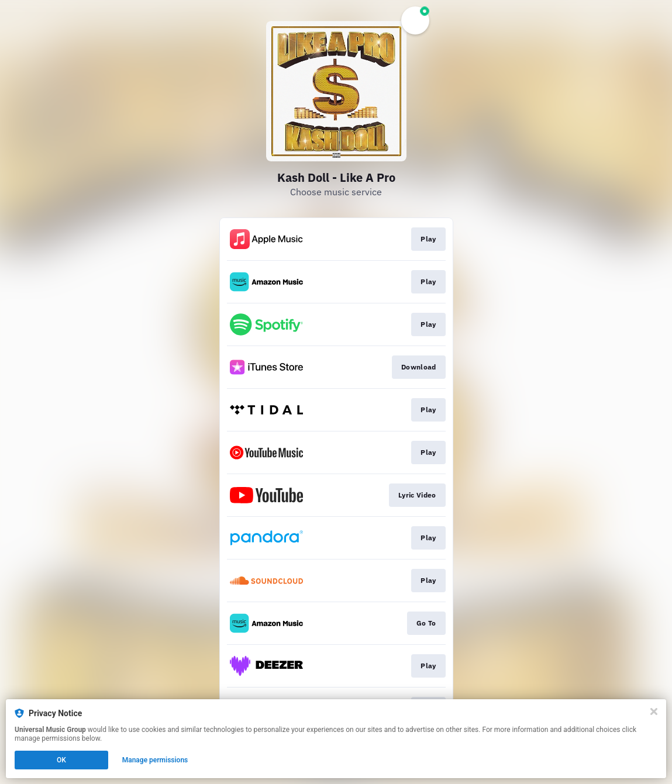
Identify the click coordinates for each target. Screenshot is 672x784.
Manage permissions (155, 760)
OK (61, 760)
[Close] (654, 712)
